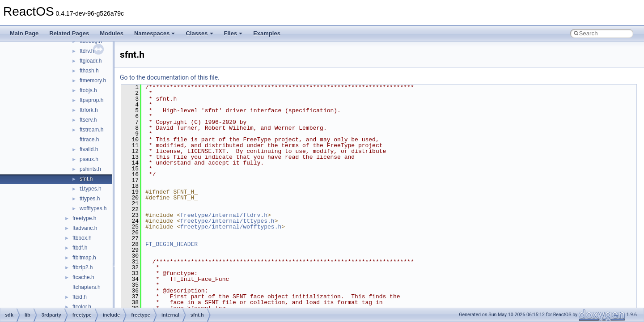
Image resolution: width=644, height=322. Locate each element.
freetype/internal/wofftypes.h (231, 227)
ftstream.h (91, 130)
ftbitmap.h (84, 258)
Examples (267, 33)
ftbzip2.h (83, 267)
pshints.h (90, 169)
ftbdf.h (80, 248)
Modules (112, 33)
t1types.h (91, 189)
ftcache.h (83, 277)
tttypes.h (90, 199)
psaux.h (89, 159)
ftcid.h (80, 297)
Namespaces (155, 33)
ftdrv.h (87, 51)
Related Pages (69, 33)
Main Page (24, 33)
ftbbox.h (82, 238)
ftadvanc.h (85, 228)
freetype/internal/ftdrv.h (224, 215)
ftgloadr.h (91, 61)
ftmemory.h (93, 80)
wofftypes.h (93, 208)
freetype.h (84, 218)
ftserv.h (88, 120)
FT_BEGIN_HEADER (172, 244)
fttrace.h (89, 140)
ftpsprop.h (91, 100)
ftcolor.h (82, 307)
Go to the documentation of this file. (170, 77)
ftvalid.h (89, 149)
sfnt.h (86, 179)
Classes (199, 33)
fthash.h (89, 71)
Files (233, 33)
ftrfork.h (89, 110)
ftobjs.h (88, 90)
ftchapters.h (87, 287)
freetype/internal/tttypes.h (227, 221)
